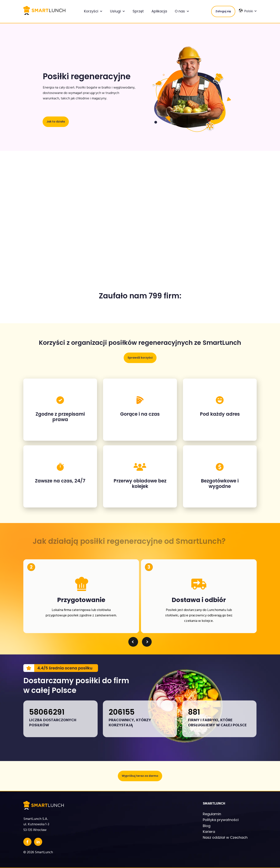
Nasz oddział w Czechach (225, 837)
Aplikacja (159, 11)
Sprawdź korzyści (140, 358)
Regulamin (212, 814)
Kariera (209, 832)
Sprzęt (138, 11)
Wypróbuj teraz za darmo (140, 776)
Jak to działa (56, 122)
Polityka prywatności (221, 820)
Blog (207, 826)
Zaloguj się (223, 11)
